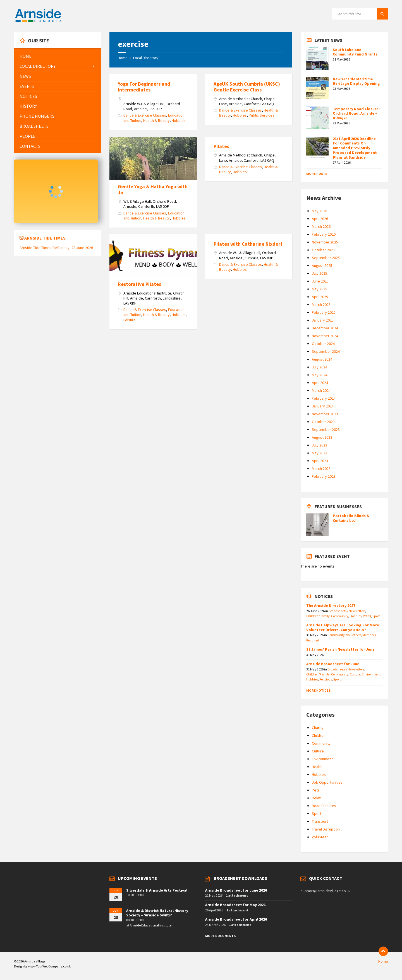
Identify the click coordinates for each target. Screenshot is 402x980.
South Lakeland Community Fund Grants (355, 52)
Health (317, 767)
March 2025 (321, 305)
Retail (367, 616)
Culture (355, 674)
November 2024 (325, 336)
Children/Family (318, 616)
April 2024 (320, 383)
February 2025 (324, 312)
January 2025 (323, 320)
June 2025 (320, 281)
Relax (316, 798)
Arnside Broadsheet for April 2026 (236, 919)
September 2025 (326, 258)
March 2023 (321, 469)
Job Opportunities (327, 782)
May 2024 (320, 375)
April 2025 (320, 297)
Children (319, 735)
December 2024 (325, 328)
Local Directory (146, 58)
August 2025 (322, 265)
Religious (326, 679)
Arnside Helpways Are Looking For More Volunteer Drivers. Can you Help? (343, 627)
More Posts (317, 174)
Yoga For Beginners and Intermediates (144, 87)
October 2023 (323, 422)
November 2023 (325, 414)
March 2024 (321, 390)
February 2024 (324, 398)
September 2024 (326, 351)
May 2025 (320, 289)
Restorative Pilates (139, 284)
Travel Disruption (326, 829)
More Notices (318, 690)
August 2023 (322, 437)
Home (123, 58)
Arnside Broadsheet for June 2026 (236, 890)
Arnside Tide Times (45, 238)
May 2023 (320, 453)
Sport (376, 616)
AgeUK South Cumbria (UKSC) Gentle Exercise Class (247, 87)
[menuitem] (58, 56)
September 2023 (326, 429)
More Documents (220, 936)
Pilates (221, 146)
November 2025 (325, 242)
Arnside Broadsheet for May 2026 (235, 905)
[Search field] (360, 14)
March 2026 (321, 226)
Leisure (130, 320)
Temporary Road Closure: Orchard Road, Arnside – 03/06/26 (356, 114)
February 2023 (324, 476)
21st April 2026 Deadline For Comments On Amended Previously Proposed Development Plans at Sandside (355, 148)
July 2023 (320, 445)
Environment (371, 674)
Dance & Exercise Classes (145, 115)
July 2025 (320, 273)
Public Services (262, 115)
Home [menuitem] (383, 961)
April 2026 (320, 219)
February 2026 (324, 234)
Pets (316, 790)
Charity (318, 728)
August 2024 (322, 359)
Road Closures (324, 806)
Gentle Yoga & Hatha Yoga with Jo (153, 190)
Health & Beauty (156, 120)
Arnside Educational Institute (151, 925)
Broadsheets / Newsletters (347, 611)
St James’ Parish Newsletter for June (340, 649)
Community (340, 616)
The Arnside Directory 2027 (331, 605)
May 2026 (320, 211)
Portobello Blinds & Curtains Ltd (351, 518)
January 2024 (323, 406)
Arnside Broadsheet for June (333, 664)
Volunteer (320, 837)
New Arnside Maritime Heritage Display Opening (356, 81)
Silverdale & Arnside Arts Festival (157, 890)
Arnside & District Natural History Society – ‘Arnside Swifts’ (157, 913)
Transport (320, 821)
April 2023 (320, 461)
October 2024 (323, 344)
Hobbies (179, 120)
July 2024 (320, 367)
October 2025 (323, 250)
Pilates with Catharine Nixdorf (248, 244)
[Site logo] (38, 21)
